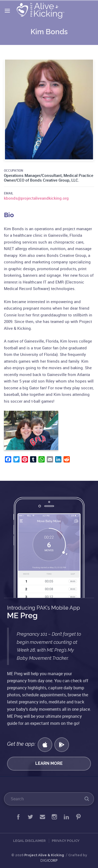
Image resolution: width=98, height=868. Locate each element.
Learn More (49, 763)
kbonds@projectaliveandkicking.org (36, 198)
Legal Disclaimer (29, 841)
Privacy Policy (66, 841)
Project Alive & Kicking (44, 855)
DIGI (49, 860)
